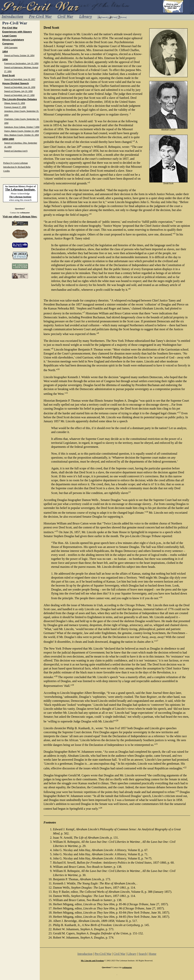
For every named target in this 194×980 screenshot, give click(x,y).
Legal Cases (9, 36)
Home (153, 954)
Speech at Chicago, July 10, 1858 (18, 91)
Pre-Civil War (10, 28)
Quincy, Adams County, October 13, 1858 (22, 131)
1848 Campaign (11, 48)
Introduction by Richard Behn (17, 167)
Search (143, 954)
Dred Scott (9, 75)
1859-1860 (8, 139)
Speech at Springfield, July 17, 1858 (19, 95)
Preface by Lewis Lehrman (16, 163)
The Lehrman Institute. (20, 190)
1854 (5, 52)
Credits (7, 171)
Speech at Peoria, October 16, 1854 (19, 56)
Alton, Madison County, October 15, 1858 (22, 135)
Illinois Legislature (13, 40)
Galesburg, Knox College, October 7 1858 (22, 127)
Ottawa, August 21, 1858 (15, 103)
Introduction (85, 954)
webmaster (25, 213)
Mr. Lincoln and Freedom (92, 961)
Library (132, 954)
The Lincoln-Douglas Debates (20, 99)
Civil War (119, 954)
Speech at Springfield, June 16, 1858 (20, 87)
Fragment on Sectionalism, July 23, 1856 (21, 63)
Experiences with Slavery (17, 32)
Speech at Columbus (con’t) (16, 151)
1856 (5, 60)
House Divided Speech (16, 83)
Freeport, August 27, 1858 (15, 107)
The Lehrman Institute (20, 197)
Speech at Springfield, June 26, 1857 (20, 79)
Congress (8, 44)
